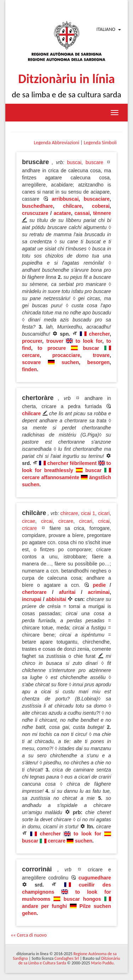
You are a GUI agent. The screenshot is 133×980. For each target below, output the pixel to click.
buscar (91, 348)
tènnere (102, 213)
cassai (82, 213)
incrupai (32, 599)
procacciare (66, 355)
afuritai (67, 592)
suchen (70, 362)
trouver (55, 341)
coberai (101, 206)
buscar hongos (82, 899)
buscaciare (97, 199)
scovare (31, 362)
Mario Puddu (102, 963)
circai (47, 521)
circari (86, 521)
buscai (74, 162)
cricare (29, 528)
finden (29, 369)
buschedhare (37, 206)
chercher (99, 334)
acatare (62, 213)
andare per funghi (45, 906)
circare (66, 521)
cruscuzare (35, 213)
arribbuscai (65, 199)
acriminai (99, 592)
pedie (99, 585)
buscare (94, 162)
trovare (101, 355)
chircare (69, 513)
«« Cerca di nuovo (29, 935)
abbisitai (56, 599)
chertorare (34, 592)
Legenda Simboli (100, 143)
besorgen (98, 362)
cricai (104, 521)
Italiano (106, 29)
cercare (31, 355)
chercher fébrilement (72, 463)
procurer (32, 341)
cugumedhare (95, 878)
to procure (52, 348)
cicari (104, 513)
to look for (89, 341)
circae (29, 521)
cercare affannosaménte (51, 477)
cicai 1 (88, 513)
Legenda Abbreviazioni (56, 143)
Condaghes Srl (67, 958)
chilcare (73, 206)
